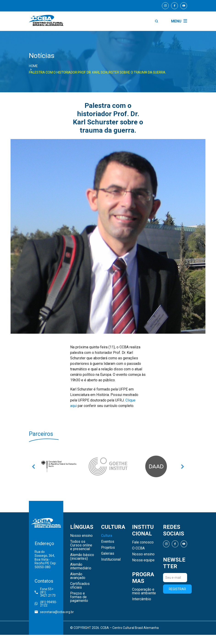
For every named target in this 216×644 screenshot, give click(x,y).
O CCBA (138, 548)
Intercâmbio (142, 599)
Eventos (108, 542)
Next (183, 467)
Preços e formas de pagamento (79, 597)
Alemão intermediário (81, 566)
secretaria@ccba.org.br (46, 612)
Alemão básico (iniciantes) (82, 557)
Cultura (107, 536)
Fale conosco (143, 542)
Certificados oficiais (80, 586)
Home (33, 66)
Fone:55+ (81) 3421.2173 (45, 592)
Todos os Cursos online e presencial (81, 545)
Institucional (111, 559)
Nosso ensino (81, 536)
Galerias (108, 554)
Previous (33, 467)
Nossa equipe (143, 560)
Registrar (177, 589)
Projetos (108, 548)
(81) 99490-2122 (46, 604)
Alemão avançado (78, 576)
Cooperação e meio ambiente (144, 591)
